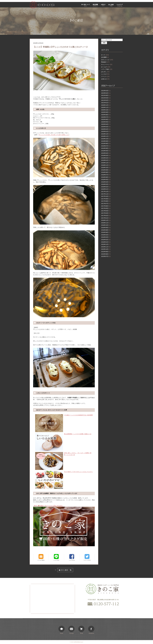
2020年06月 (106, 119)
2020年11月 (106, 107)
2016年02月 (106, 240)
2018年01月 (106, 189)
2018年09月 (106, 170)
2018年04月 (106, 182)
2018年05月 (106, 180)
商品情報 (95, 5)
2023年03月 (106, 91)
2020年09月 (106, 112)
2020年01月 (106, 131)
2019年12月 (106, 134)
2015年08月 (106, 254)
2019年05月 (106, 151)
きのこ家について (86, 5)
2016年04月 (106, 235)
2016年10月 (106, 225)
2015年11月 (106, 247)
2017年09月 (106, 199)
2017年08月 (106, 201)
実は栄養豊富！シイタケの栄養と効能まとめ (63, 434)
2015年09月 (106, 252)
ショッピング (120, 5)
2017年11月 (106, 194)
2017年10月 (106, 196)
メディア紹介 (107, 69)
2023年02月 (106, 93)
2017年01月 (106, 218)
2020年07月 (106, 117)
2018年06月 (106, 177)
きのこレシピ (107, 60)
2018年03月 (106, 184)
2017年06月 (106, 206)
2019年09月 (106, 141)
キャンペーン (107, 64)
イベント (105, 76)
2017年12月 (106, 192)
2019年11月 (106, 136)
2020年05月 (106, 122)
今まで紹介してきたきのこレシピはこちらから (64, 472)
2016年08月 (106, 230)
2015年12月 (106, 244)
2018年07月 (106, 175)
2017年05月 (106, 208)
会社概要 (105, 57)
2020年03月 (106, 127)
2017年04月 (106, 211)
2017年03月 (106, 213)
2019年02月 (106, 158)
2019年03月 (106, 155)
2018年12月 (106, 163)
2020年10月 (106, 110)
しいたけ (105, 74)
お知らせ (103, 5)
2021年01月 (106, 103)
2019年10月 (106, 139)
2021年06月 (106, 95)
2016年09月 (106, 228)
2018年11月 (106, 165)
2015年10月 (106, 249)
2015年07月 (106, 256)
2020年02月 (106, 129)
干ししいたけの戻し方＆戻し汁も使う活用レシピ (54, 135)
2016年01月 (106, 242)
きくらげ (106, 67)
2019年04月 (106, 153)
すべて (105, 55)
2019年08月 (106, 143)
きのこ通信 (111, 5)
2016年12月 (106, 220)
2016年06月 (106, 232)
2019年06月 (106, 148)
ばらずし (105, 72)
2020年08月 (106, 115)
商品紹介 (105, 62)
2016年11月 (106, 223)
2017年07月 (106, 204)
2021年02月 (106, 100)
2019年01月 (106, 160)
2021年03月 (106, 98)
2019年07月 (106, 146)
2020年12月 (106, 105)
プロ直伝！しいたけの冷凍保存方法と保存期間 (64, 415)
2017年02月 (106, 216)
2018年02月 (106, 187)
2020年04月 (106, 124)
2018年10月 (106, 167)
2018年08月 (106, 172)
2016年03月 (106, 237)
